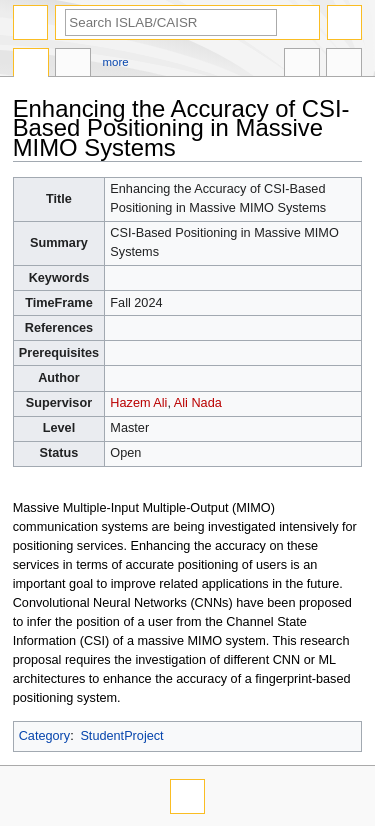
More (116, 62)
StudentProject (121, 736)
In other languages (302, 65)
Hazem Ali (138, 403)
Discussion (73, 65)
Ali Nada (198, 403)
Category (44, 736)
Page (31, 65)
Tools (344, 65)
